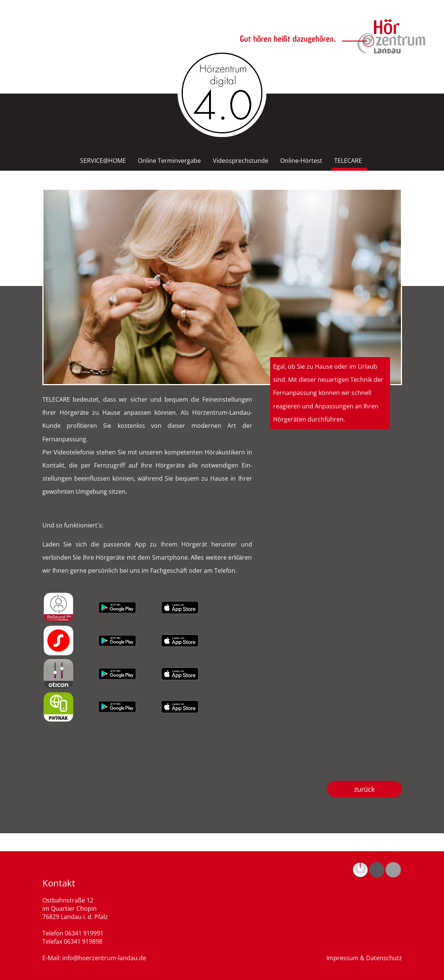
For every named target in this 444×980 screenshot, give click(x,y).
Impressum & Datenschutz (364, 958)
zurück (364, 789)
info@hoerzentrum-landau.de (104, 958)
